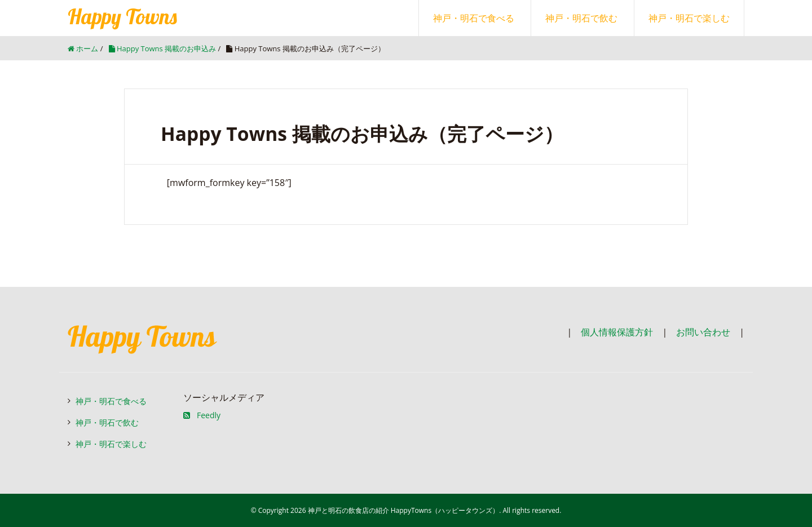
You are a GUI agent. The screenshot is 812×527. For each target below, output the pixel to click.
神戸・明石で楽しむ (689, 18)
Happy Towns (122, 16)
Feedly (202, 415)
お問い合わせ (703, 332)
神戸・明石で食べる (474, 18)
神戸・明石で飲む (581, 18)
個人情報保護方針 (617, 332)
